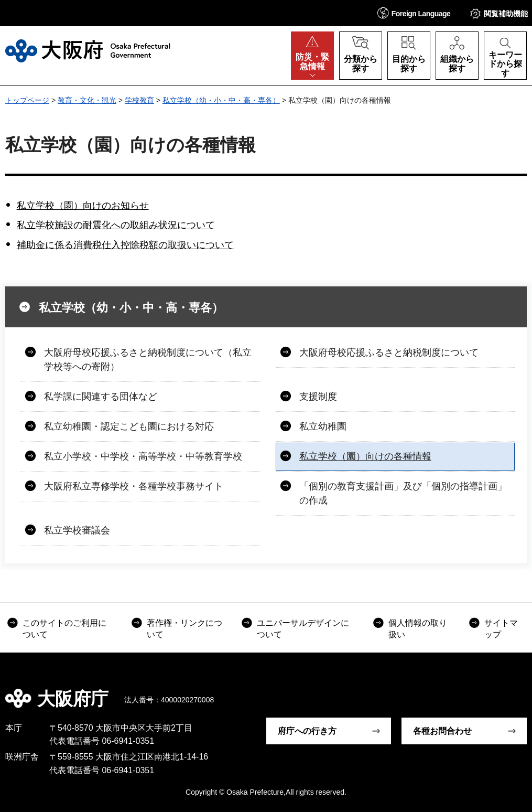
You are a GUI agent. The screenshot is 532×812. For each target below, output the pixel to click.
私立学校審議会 (77, 530)
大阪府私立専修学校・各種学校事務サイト (134, 486)
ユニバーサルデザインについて (303, 629)
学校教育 (139, 100)
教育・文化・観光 (87, 100)
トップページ (27, 100)
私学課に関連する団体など (101, 397)
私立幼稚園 (323, 426)
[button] (414, 13)
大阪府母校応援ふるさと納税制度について (389, 352)
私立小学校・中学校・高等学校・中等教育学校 (143, 456)
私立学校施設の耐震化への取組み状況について (116, 225)
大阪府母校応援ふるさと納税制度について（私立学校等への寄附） (148, 360)
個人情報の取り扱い (418, 629)
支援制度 (318, 397)
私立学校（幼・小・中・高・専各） (221, 100)
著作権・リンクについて (184, 629)
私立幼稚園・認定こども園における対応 (129, 426)
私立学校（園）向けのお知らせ (83, 206)
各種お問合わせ (442, 731)
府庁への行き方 (307, 731)
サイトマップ (501, 629)
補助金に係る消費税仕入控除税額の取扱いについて (125, 245)
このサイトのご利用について (64, 629)
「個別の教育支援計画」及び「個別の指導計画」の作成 (403, 493)
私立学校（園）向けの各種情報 (365, 456)
